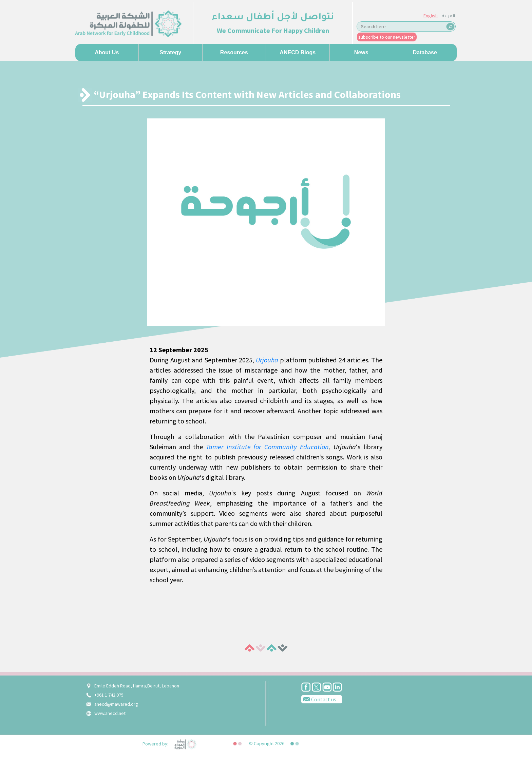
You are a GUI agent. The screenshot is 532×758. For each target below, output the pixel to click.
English (431, 16)
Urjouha (267, 360)
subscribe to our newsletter (387, 37)
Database (425, 52)
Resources (234, 52)
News (361, 52)
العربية (449, 17)
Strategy (170, 52)
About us (107, 52)
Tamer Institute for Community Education (268, 447)
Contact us (319, 699)
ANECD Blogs (298, 52)
